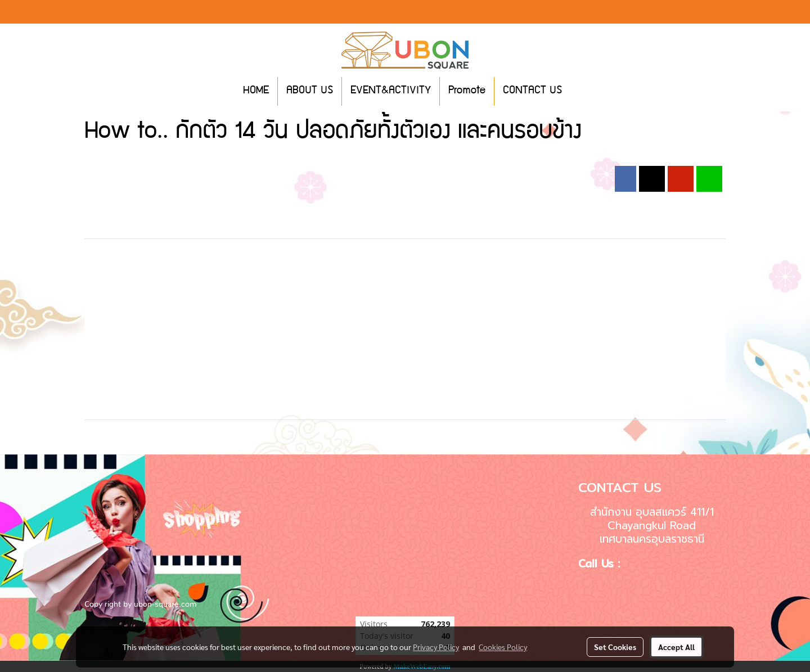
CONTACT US (532, 91)
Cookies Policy (503, 647)
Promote (467, 91)
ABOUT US (310, 91)
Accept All (676, 647)
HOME (256, 91)
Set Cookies (615, 647)
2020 (245, 160)
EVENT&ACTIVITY (391, 91)
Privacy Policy (436, 647)
